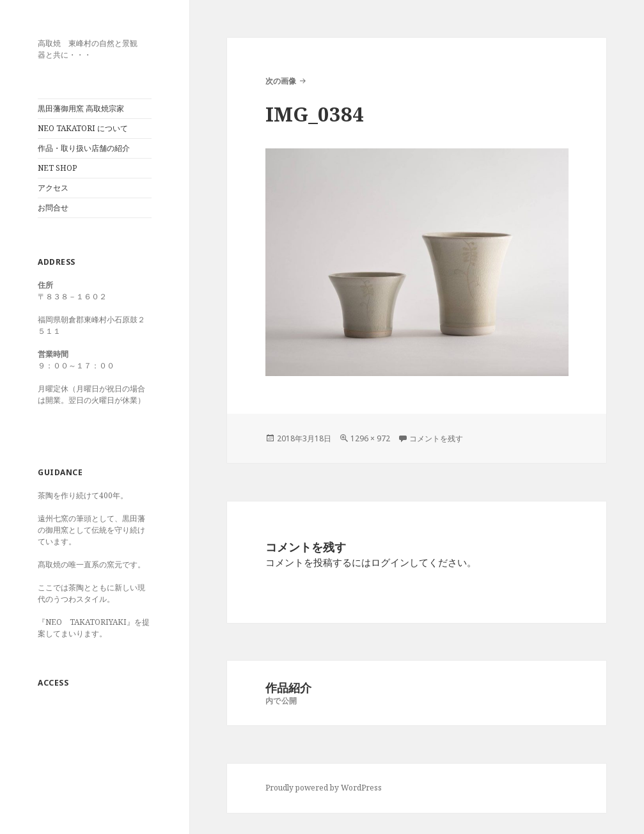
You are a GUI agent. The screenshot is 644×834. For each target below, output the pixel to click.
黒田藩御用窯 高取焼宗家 (81, 108)
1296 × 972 (370, 438)
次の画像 (281, 81)
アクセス (53, 188)
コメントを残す (436, 438)
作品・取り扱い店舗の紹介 (84, 148)
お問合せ (53, 208)
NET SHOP (57, 168)
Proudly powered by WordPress (324, 788)
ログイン (390, 562)
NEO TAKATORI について (83, 128)
